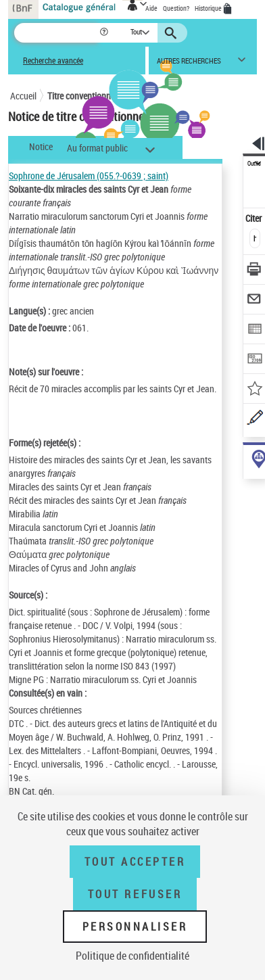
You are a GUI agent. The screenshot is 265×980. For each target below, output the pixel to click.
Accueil (23, 96)
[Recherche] (56, 33)
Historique (209, 8)
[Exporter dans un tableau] (255, 330)
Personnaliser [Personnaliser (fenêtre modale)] (135, 927)
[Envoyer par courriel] (255, 301)
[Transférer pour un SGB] (255, 360)
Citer (255, 218)
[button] (105, 33)
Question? (176, 8)
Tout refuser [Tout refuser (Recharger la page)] (135, 894)
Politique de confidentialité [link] (132, 956)
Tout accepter (135, 862)
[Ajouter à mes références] (255, 390)
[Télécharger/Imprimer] (255, 271)
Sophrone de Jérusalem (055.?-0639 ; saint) (89, 176)
